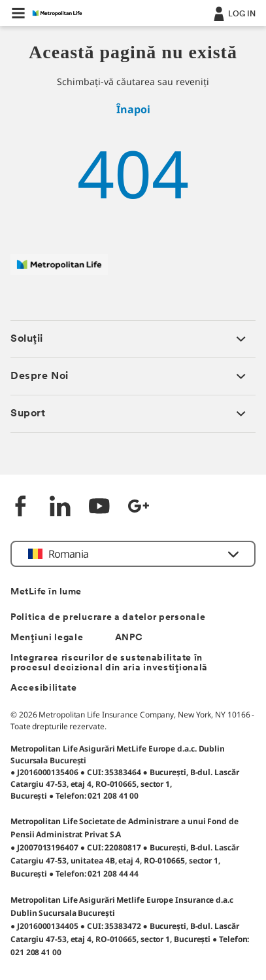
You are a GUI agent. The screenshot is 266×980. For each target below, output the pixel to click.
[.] (233, 13)
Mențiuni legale (47, 638)
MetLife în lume (46, 592)
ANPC (129, 638)
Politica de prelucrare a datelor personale (108, 618)
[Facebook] (21, 508)
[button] (18, 13)
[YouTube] (99, 508)
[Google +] (139, 508)
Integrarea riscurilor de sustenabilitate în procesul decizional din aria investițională (109, 663)
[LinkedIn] (60, 508)
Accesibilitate (44, 688)
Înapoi (133, 109)
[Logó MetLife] (59, 271)
